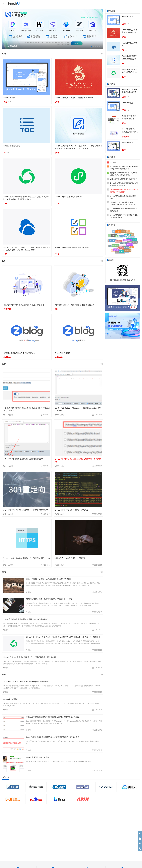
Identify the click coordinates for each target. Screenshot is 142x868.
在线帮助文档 (132, 242)
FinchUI (118, 238)
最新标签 (115, 247)
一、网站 (113, 162)
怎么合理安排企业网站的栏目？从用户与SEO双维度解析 (26, 619)
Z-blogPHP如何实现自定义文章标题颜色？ (72, 510)
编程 (7, 710)
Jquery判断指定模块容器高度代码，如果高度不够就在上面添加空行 (52, 737)
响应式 (124, 233)
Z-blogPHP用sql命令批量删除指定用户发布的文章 (23, 459)
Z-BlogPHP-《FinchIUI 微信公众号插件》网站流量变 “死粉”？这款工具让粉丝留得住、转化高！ (63, 637)
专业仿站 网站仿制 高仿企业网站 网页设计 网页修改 (24, 305)
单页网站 (123, 245)
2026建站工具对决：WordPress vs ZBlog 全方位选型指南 (26, 682)
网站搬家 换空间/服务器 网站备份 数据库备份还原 (75, 305)
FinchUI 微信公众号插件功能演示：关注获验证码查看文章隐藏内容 (30, 657)
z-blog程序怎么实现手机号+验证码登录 (70, 558)
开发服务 (127, 236)
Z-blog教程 (9, 415)
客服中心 (132, 237)
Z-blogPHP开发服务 (63, 353)
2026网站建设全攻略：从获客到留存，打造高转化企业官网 (49, 599)
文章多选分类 (132, 240)
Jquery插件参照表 (11, 699)
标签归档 (130, 245)
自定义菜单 (125, 240)
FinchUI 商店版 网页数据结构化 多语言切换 (130, 92)
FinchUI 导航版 (9, 98)
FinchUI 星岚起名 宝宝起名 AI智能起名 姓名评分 (74, 98)
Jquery (114, 237)
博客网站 (113, 242)
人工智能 (115, 238)
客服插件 (126, 231)
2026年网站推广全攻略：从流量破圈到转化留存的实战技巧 (49, 579)
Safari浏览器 (127, 251)
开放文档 (131, 247)
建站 (29, 592)
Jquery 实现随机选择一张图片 (38, 757)
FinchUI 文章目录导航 (12, 146)
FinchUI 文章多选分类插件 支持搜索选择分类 (73, 247)
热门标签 (120, 249)
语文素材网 (119, 235)
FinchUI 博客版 (128, 142)
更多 (102, 54)
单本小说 (114, 244)
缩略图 (116, 250)
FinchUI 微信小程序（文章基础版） (69, 197)
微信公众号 (127, 242)
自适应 (118, 233)
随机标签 (126, 249)
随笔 (7, 692)
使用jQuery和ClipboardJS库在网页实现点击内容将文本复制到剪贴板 (53, 717)
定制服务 (121, 230)
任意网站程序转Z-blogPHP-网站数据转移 (19, 353)
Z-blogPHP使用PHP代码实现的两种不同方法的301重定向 (26, 510)
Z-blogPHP (123, 238)
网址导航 (118, 243)
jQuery (121, 252)
